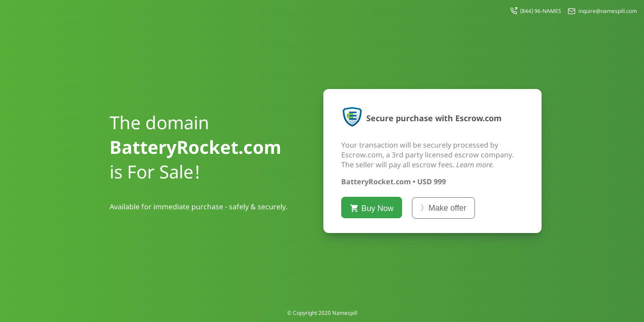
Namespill (345, 313)
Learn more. (475, 165)
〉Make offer (443, 208)
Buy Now (372, 208)
